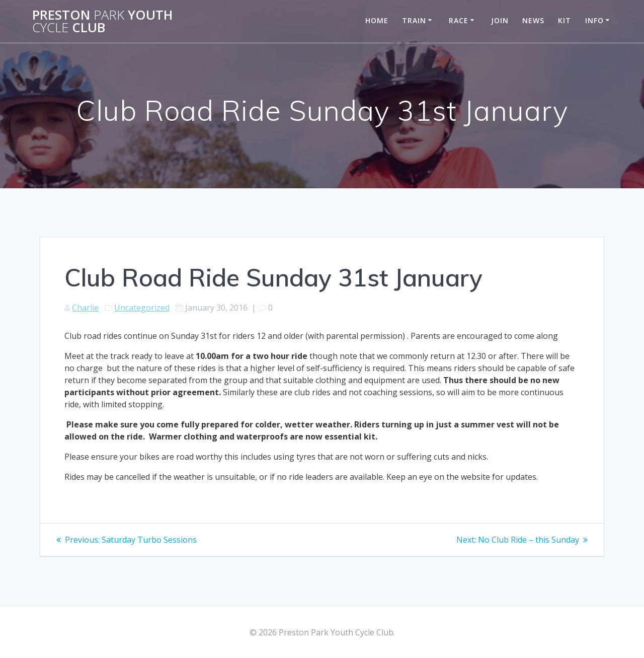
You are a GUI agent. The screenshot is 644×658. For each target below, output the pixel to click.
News (533, 20)
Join (500, 20)
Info (594, 20)
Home (377, 20)
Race (459, 20)
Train (414, 20)
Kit (565, 20)
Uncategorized (142, 308)
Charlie (85, 308)
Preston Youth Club (102, 21)
